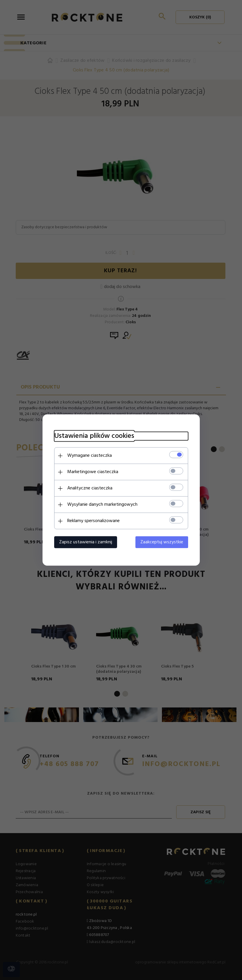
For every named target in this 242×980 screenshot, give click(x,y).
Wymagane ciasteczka (90, 456)
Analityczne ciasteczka (90, 488)
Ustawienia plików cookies (94, 436)
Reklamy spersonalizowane (93, 521)
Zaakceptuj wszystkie (162, 542)
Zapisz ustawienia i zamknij (86, 542)
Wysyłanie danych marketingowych (102, 505)
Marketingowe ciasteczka (93, 472)
